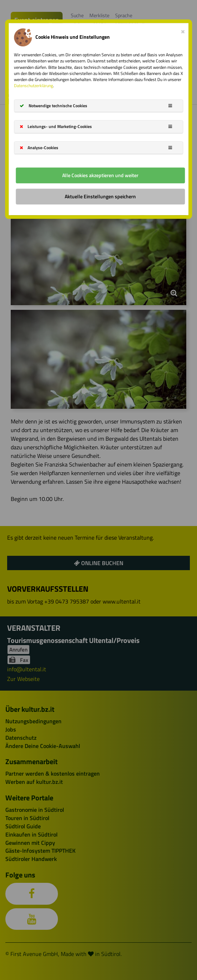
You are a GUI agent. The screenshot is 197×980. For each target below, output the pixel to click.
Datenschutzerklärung (33, 86)
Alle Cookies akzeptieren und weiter (100, 175)
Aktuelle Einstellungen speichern (100, 196)
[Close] (183, 30)
